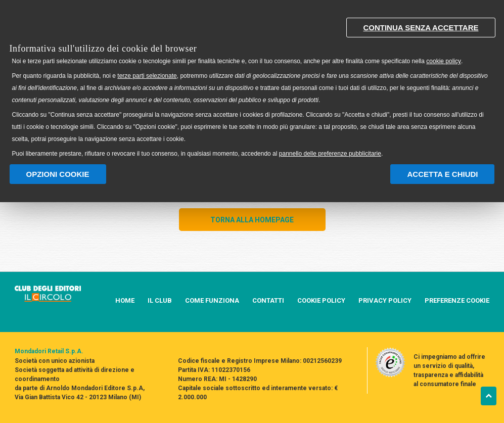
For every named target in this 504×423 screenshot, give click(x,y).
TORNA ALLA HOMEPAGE (252, 220)
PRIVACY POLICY (385, 300)
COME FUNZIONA (212, 300)
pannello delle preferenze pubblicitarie (330, 154)
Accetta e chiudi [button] (442, 174)
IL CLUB (160, 300)
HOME (125, 300)
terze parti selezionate (147, 76)
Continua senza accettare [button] (421, 28)
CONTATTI (268, 300)
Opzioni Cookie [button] (58, 174)
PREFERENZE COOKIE (457, 300)
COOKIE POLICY (321, 300)
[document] (252, 85)
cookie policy (444, 61)
